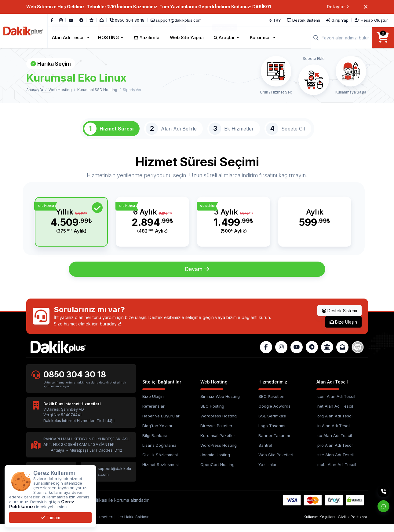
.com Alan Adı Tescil (336, 404)
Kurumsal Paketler (218, 443)
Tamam (51, 517)
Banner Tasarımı (274, 443)
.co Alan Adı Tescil (334, 443)
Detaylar (338, 7)
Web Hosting (60, 90)
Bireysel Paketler (216, 433)
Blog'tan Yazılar (157, 433)
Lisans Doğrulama (159, 453)
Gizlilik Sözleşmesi (160, 462)
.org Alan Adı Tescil (335, 423)
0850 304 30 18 (75, 382)
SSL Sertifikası (272, 423)
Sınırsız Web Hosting (220, 404)
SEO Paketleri (271, 404)
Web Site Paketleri (276, 462)
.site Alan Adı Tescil (335, 462)
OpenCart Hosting (217, 472)
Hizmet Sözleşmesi (161, 472)
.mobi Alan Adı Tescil (336, 472)
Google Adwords (274, 413)
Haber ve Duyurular (161, 423)
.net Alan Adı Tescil (335, 413)
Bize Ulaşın (343, 329)
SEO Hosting (212, 413)
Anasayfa (35, 90)
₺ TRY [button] (275, 20)
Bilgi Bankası (155, 443)
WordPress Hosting (219, 453)
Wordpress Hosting (219, 423)
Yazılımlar (268, 472)
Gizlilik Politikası (352, 525)
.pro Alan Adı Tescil (335, 453)
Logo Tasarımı (272, 433)
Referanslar (153, 413)
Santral (265, 453)
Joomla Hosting (215, 462)
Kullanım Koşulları (319, 525)
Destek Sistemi (339, 318)
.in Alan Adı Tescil (333, 433)
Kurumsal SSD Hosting (97, 90)
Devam (197, 276)
